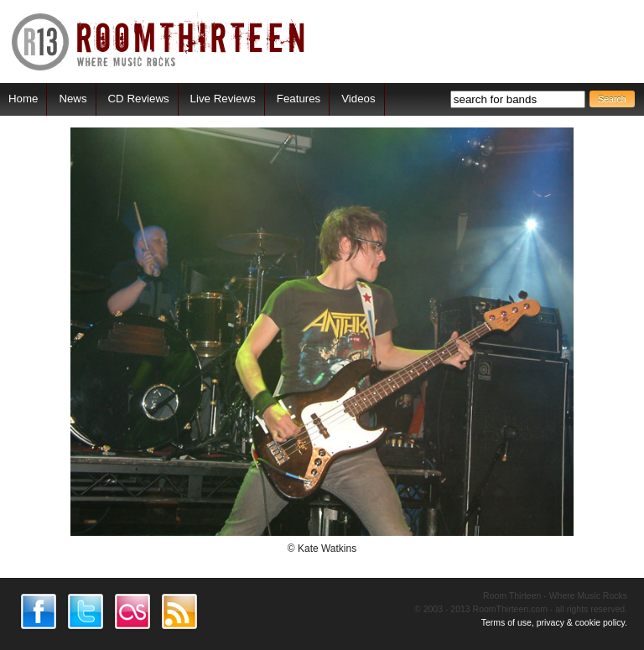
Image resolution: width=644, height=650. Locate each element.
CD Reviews (139, 99)
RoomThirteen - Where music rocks (159, 42)
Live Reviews (223, 99)
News (73, 99)
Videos (358, 99)
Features (299, 99)
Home (23, 99)
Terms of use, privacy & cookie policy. (554, 622)
